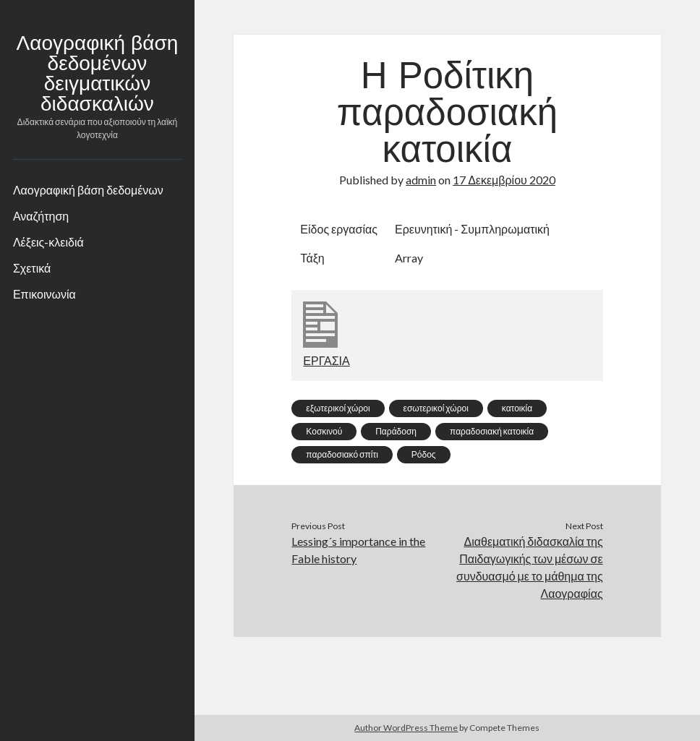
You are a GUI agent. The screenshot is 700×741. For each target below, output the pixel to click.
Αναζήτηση (41, 216)
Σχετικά (32, 268)
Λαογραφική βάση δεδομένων (88, 190)
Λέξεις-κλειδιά (48, 242)
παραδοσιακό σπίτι (342, 454)
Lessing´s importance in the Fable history (358, 550)
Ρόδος (424, 454)
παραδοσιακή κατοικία (492, 431)
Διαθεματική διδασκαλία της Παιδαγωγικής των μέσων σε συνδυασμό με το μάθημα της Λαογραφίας (530, 567)
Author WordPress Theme (406, 728)
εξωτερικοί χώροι (338, 408)
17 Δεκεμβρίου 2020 (504, 180)
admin (421, 180)
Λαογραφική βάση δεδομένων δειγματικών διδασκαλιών (98, 75)
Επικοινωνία (44, 294)
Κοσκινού (324, 431)
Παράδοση (396, 431)
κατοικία (517, 408)
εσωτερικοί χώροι (436, 408)
